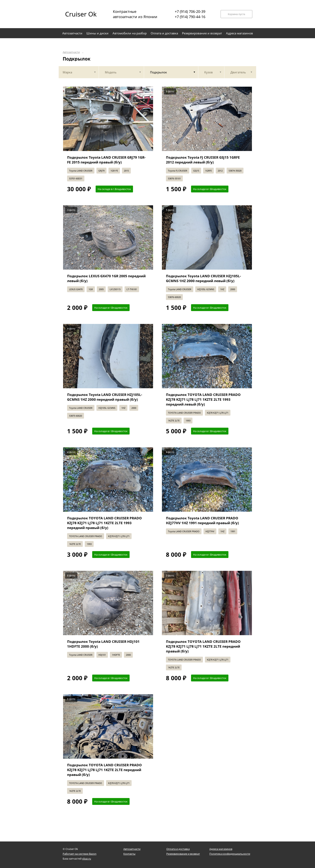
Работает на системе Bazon (80, 854)
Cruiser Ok (81, 14)
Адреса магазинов (221, 849)
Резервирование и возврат (183, 854)
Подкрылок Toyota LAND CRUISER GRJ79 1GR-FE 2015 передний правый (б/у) (106, 160)
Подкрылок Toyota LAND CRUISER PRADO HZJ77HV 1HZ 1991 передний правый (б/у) (202, 520)
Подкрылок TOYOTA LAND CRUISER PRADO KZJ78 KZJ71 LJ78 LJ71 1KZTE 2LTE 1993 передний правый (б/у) (104, 523)
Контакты (129, 854)
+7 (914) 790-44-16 (190, 17)
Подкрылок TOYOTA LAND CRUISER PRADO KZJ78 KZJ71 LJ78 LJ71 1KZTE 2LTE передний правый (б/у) (203, 646)
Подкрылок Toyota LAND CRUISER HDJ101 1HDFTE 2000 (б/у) (103, 644)
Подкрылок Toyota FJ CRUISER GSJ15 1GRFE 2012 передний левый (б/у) (203, 160)
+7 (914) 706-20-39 (190, 11)
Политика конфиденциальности (230, 854)
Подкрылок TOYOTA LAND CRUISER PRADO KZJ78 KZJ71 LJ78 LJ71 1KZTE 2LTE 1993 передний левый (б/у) (203, 399)
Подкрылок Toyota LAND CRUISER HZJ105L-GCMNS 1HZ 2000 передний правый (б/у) (105, 397)
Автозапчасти (71, 52)
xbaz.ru (87, 859)
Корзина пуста (236, 14)
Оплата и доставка (178, 849)
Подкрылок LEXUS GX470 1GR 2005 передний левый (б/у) (106, 278)
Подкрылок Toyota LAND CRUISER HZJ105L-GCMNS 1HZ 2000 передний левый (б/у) (203, 278)
